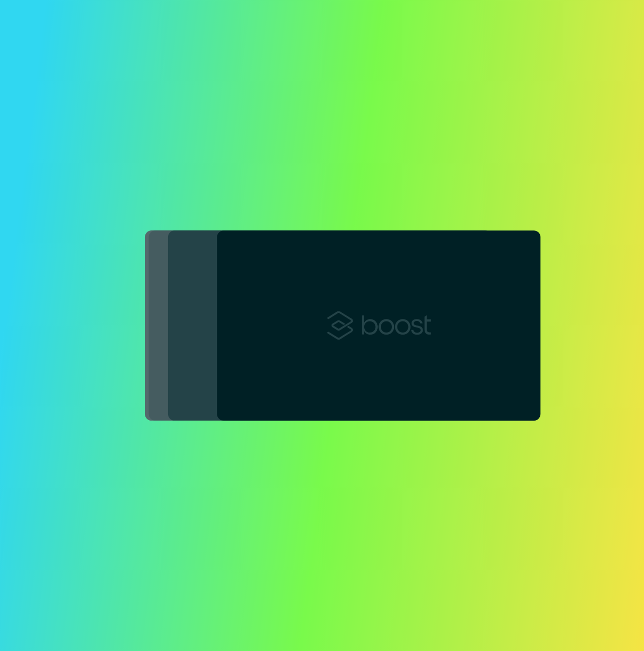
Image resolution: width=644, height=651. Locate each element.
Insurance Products (231, 33)
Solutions (306, 33)
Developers (368, 33)
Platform (158, 33)
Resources (432, 33)
